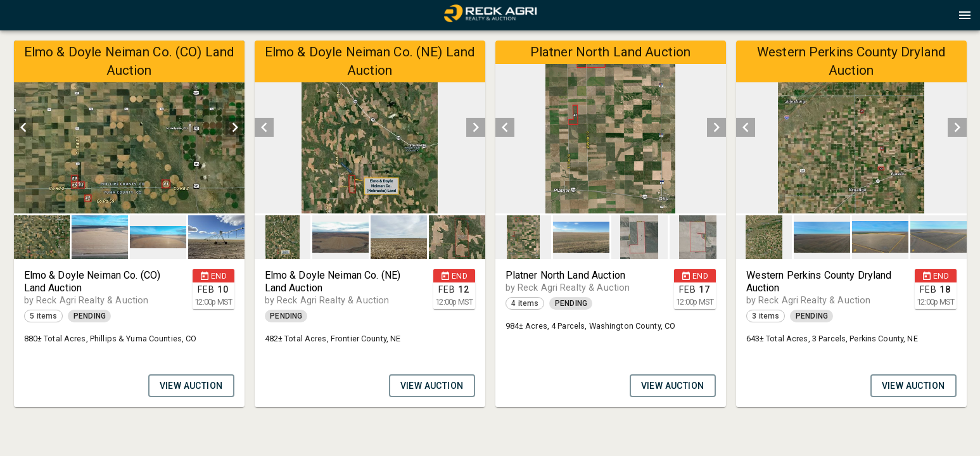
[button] (490, 20)
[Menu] (965, 15)
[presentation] (490, 15)
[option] (129, 127)
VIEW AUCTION (191, 386)
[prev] (23, 127)
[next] (235, 127)
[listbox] (129, 127)
